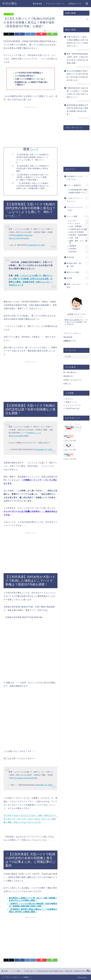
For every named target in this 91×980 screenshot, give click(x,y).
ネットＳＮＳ (79, 224)
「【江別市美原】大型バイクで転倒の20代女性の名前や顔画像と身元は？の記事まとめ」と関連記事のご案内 (33, 186)
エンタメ (79, 221)
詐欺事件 (79, 249)
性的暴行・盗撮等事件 (79, 235)
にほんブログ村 (70, 441)
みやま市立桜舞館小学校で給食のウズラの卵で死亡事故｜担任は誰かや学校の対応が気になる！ (77, 76)
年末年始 (78, 257)
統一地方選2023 (70, 372)
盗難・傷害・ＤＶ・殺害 (79, 242)
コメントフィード (73, 405)
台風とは (67, 384)
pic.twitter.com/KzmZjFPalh (26, 778)
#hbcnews (28, 235)
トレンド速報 (9, 14)
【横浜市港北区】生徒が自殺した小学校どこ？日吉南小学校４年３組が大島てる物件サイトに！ (77, 93)
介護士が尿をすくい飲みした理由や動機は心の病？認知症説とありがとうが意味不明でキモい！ (77, 41)
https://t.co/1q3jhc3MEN (19, 436)
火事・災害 (79, 238)
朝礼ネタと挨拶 (78, 272)
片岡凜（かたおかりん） (73, 380)
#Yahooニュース (34, 433)
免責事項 (26, 977)
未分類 (78, 278)
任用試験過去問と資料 (79, 190)
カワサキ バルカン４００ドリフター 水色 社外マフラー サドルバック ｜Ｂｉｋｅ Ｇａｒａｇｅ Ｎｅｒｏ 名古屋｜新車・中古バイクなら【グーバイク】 (31, 819)
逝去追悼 (79, 252)
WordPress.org (73, 408)
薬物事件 (79, 246)
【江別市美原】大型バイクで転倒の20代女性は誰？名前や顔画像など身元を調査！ (33, 168)
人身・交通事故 (79, 226)
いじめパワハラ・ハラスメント (78, 200)
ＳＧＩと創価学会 (78, 185)
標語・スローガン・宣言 (78, 286)
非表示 (34, 150)
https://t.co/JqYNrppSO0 (19, 238)
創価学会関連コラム (79, 193)
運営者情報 (37, 4)
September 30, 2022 (36, 245)
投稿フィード (71, 402)
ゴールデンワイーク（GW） (78, 209)
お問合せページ (75, 4)
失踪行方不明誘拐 (79, 232)
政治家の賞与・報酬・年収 (78, 265)
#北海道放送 (19, 235)
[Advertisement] (31, 126)
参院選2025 (68, 376)
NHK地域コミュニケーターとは (78, 178)
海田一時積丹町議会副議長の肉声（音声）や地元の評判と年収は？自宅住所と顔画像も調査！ (77, 58)
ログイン (70, 399)
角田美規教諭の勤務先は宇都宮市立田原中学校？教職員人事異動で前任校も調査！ (77, 110)
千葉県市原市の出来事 (79, 229)
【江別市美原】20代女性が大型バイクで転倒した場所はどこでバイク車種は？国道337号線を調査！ (33, 177)
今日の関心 (10, 3)
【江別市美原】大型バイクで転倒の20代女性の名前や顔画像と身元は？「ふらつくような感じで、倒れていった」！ (33, 158)
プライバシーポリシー (55, 4)
